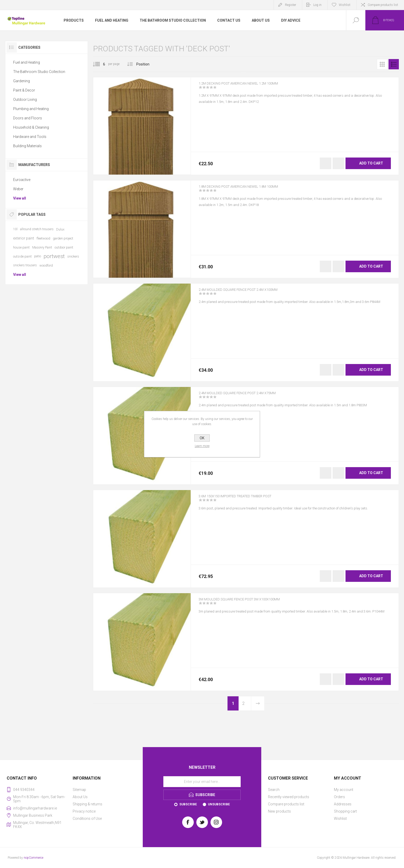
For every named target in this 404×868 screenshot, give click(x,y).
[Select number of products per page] (100, 64)
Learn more (202, 446)
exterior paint (24, 238)
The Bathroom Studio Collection (39, 72)
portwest (54, 256)
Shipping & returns (87, 804)
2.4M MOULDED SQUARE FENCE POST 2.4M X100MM (249, 293)
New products (279, 811)
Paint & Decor (24, 90)
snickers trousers (25, 265)
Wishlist (340, 819)
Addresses (343, 804)
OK (202, 438)
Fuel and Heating (27, 62)
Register (291, 5)
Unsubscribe (219, 804)
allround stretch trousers (37, 229)
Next (258, 703)
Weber (18, 189)
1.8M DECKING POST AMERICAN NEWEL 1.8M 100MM (250, 190)
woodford (46, 265)
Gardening (22, 81)
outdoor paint (64, 247)
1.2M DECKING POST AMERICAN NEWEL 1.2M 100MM (250, 87)
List (394, 64)
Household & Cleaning (31, 127)
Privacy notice (84, 811)
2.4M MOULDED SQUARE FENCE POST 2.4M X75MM (248, 396)
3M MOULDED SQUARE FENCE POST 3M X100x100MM (251, 603)
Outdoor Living (25, 100)
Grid (382, 64)
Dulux (60, 229)
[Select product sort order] (147, 64)
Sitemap (79, 790)
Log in (317, 5)
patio (38, 256)
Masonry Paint (42, 247)
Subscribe (188, 804)
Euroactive (22, 180)
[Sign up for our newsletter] (202, 782)
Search (274, 790)
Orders (339, 797)
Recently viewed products (289, 797)
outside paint (22, 256)
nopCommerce (33, 858)
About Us (80, 797)
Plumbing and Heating (31, 109)
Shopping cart (345, 811)
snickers (73, 256)
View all (20, 198)
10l (15, 229)
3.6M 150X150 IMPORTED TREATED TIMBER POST (247, 500)
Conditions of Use (87, 819)
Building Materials (27, 146)
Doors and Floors (28, 118)
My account (344, 790)
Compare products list (383, 5)
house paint (21, 247)
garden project (63, 238)
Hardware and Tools (30, 137)
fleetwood (43, 238)
